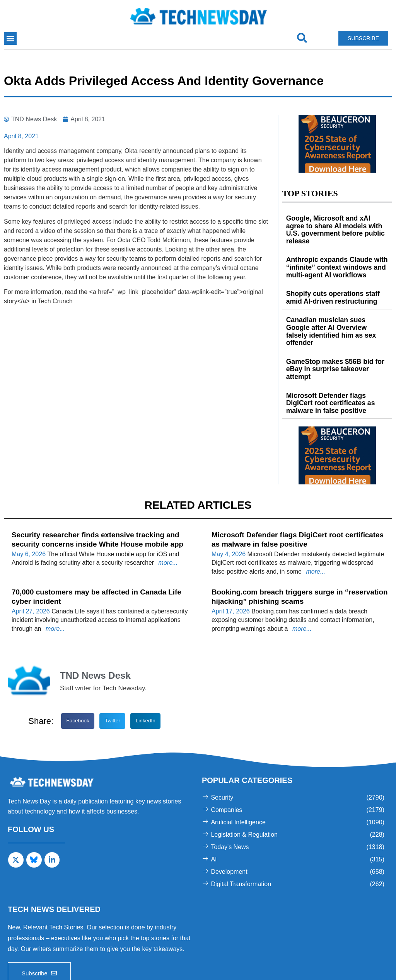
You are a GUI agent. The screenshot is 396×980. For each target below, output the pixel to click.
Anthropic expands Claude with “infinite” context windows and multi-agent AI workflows (332, 257)
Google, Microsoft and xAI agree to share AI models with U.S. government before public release (336, 225)
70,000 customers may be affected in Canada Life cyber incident (94, 553)
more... (167, 525)
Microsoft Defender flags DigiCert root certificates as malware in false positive (335, 371)
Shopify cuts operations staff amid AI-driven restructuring (337, 286)
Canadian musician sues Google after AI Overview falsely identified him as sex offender (336, 314)
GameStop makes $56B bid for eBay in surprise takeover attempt (336, 343)
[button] (10, 38)
